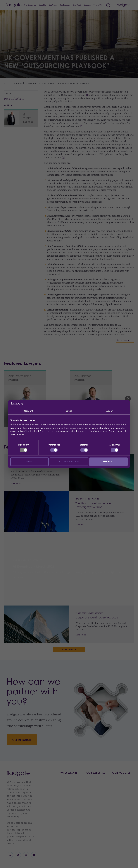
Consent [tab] (29, 411)
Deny (30, 462)
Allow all (108, 462)
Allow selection (69, 462)
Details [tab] (69, 411)
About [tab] (109, 411)
